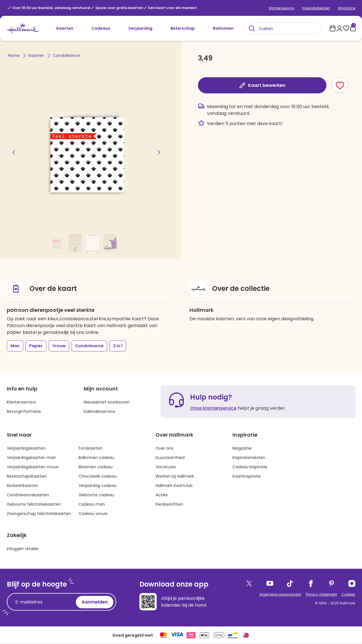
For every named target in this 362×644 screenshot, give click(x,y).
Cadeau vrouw (93, 514)
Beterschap (183, 28)
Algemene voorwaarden (280, 594)
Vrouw (59, 346)
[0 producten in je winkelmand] (353, 28)
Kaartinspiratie (247, 476)
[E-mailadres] (43, 602)
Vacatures (166, 467)
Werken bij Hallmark (175, 476)
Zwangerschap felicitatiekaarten (39, 514)
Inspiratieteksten (316, 8)
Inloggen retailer (23, 549)
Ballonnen (223, 28)
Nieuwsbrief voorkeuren (107, 402)
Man (15, 346)
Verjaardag (140, 28)
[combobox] (283, 28)
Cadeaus (101, 28)
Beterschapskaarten (27, 476)
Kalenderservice (99, 411)
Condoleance (66, 55)
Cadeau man (92, 504)
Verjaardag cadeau (98, 486)
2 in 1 (118, 346)
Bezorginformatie (24, 411)
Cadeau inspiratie (250, 467)
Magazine (347, 8)
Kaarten (65, 28)
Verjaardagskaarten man (31, 458)
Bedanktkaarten (22, 486)
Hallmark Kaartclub (174, 486)
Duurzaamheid (170, 458)
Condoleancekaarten (28, 495)
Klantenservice (282, 8)
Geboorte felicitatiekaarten (34, 504)
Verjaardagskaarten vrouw (33, 467)
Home (14, 55)
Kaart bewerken (262, 85)
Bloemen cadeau (96, 467)
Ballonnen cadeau (96, 458)
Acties (162, 495)
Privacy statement (321, 594)
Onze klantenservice (213, 408)
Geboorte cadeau (96, 495)
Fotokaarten (91, 448)
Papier (36, 346)
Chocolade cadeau (98, 476)
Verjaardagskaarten (26, 448)
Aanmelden (95, 602)
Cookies (348, 594)
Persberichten (169, 504)
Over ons (164, 448)
